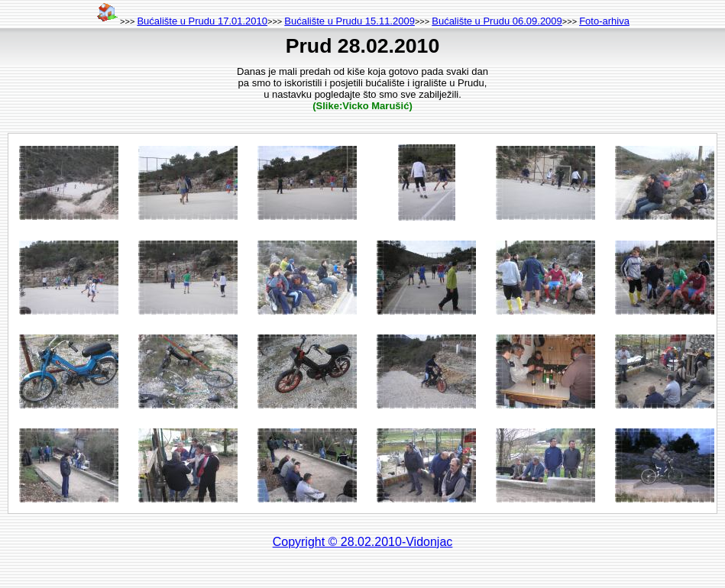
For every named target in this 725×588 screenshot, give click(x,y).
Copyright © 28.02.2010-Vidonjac (363, 542)
